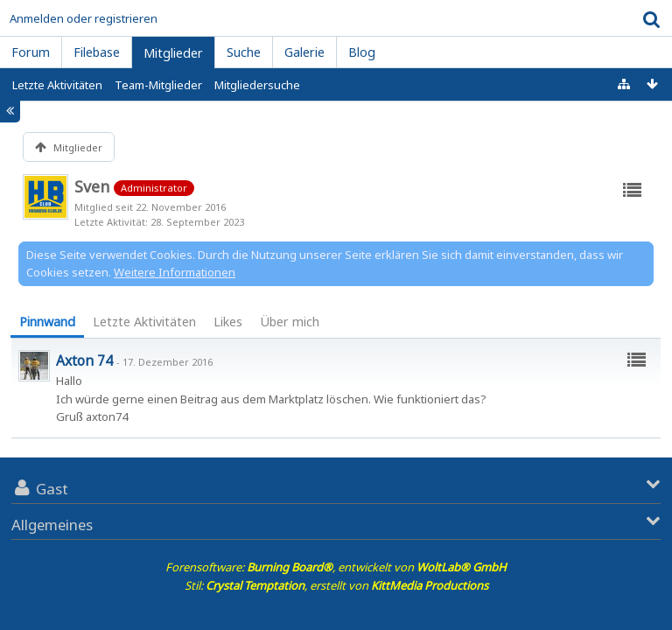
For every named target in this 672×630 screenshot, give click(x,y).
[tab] (47, 323)
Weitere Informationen (175, 272)
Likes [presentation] (228, 322)
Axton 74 (84, 360)
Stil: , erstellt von (336, 585)
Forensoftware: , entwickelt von (336, 567)
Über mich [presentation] (290, 322)
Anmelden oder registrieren (84, 18)
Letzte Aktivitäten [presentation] (144, 322)
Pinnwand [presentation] (47, 322)
